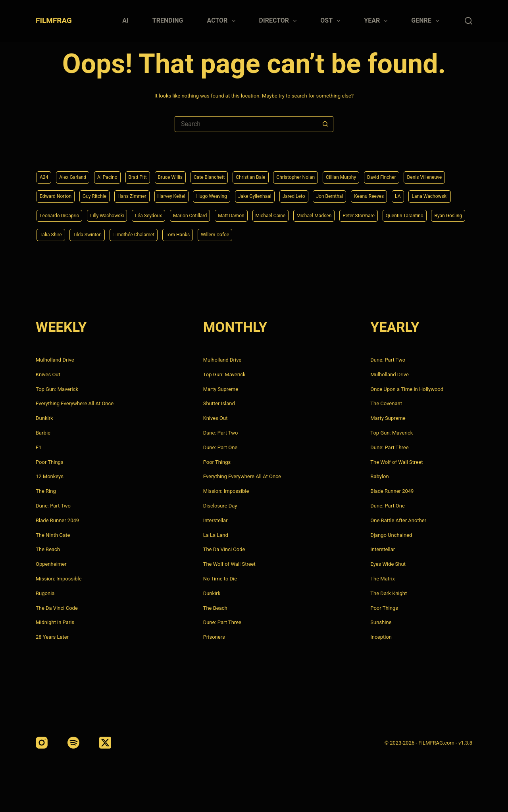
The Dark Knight (389, 593)
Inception (381, 637)
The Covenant (386, 403)
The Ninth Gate (53, 535)
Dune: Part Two (53, 506)
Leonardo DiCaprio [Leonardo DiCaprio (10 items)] (179, 214)
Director (280, 21)
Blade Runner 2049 (57, 520)
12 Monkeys (50, 476)
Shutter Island (219, 403)
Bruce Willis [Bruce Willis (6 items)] (184, 174)
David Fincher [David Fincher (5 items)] (421, 174)
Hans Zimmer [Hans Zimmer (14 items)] (195, 194)
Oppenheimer (51, 564)
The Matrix (383, 579)
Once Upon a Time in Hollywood (407, 389)
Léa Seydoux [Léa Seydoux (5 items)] (279, 214)
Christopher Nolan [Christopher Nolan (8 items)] (324, 174)
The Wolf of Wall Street (229, 564)
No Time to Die (220, 579)
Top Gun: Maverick (57, 389)
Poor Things (50, 462)
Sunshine (381, 622)
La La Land (216, 535)
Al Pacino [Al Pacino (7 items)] (115, 174)
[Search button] (325, 124)
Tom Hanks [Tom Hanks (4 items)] (393, 234)
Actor (223, 21)
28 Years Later (52, 637)
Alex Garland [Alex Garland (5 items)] (76, 174)
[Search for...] (246, 124)
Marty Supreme (221, 389)
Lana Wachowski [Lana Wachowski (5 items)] (124, 214)
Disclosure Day (220, 506)
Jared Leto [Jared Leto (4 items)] (376, 194)
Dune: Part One (220, 447)
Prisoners (214, 637)
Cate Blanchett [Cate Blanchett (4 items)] (228, 174)
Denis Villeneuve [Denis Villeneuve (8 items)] (60, 194)
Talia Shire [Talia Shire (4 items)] (251, 234)
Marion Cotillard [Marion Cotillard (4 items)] (325, 214)
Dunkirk (44, 418)
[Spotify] (73, 743)
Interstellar (216, 520)
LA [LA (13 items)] (89, 214)
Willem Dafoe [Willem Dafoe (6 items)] (434, 234)
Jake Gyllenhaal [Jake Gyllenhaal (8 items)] (332, 194)
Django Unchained (391, 535)
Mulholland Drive (55, 360)
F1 (39, 447)
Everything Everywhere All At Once (75, 403)
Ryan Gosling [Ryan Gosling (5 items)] (211, 234)
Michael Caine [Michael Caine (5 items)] (415, 214)
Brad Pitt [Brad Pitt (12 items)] (148, 174)
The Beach (48, 549)
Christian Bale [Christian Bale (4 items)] (274, 174)
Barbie (43, 433)
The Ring (46, 491)
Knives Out (48, 374)
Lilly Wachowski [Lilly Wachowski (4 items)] (232, 214)
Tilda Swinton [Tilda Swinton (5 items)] (291, 234)
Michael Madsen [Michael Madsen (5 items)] (60, 234)
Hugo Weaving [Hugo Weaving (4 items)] (284, 194)
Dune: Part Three (222, 622)
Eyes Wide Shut (388, 564)
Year (377, 21)
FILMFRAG (54, 20)
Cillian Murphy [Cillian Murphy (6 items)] (375, 174)
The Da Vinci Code (57, 608)
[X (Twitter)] (105, 743)
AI (125, 20)
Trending (168, 20)
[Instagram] (42, 743)
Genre (427, 21)
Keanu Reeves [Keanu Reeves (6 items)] (57, 214)
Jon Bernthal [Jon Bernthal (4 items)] (416, 194)
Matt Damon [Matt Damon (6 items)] (371, 214)
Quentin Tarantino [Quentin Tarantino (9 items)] (162, 234)
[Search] (469, 21)
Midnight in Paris (55, 622)
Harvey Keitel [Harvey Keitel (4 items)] (239, 194)
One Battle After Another (398, 520)
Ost (332, 21)
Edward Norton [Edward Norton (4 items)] (110, 194)
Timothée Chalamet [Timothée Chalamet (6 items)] (343, 234)
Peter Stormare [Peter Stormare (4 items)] (110, 234)
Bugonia (45, 593)
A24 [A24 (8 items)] (45, 174)
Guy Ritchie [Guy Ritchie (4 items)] (153, 194)
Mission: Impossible (59, 579)
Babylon (379, 476)
